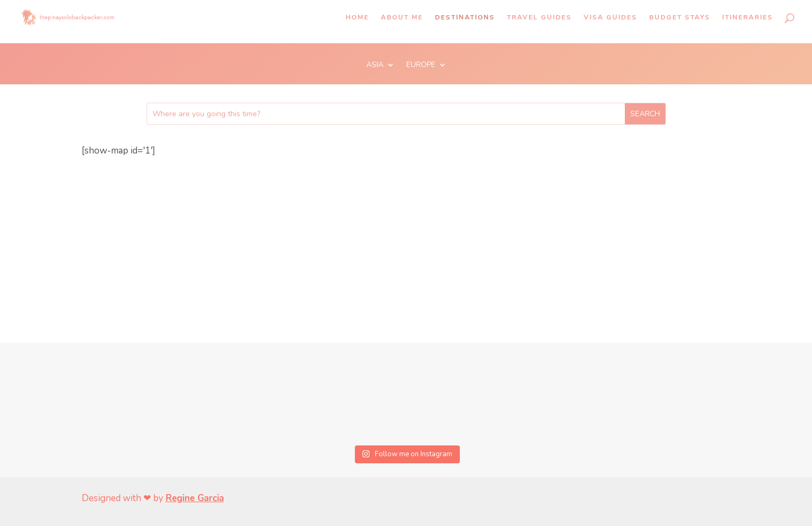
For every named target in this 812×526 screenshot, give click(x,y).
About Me (402, 18)
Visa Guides (610, 18)
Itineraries (748, 18)
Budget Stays (680, 18)
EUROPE (421, 65)
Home (357, 18)
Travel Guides (539, 18)
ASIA (375, 65)
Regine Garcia (195, 498)
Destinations (465, 18)
